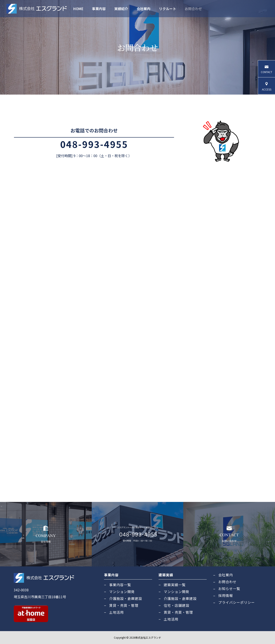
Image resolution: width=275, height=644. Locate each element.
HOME (78, 9)
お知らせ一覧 (229, 589)
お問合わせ (193, 9)
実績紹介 (121, 9)
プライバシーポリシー (237, 602)
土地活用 (116, 612)
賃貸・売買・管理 (124, 605)
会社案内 (144, 9)
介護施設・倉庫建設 (126, 598)
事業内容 (99, 9)
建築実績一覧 (175, 585)
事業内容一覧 (120, 585)
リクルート (168, 9)
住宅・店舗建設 (176, 605)
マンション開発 (122, 592)
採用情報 (226, 595)
